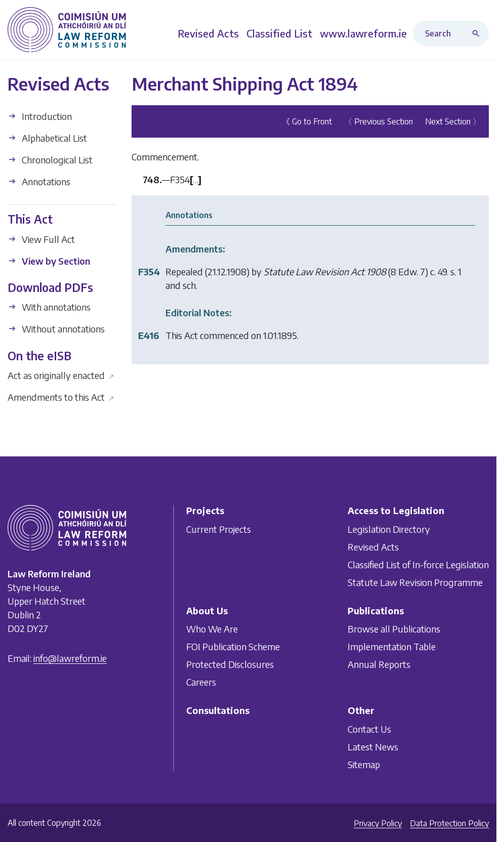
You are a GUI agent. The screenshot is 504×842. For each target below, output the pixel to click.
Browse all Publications (394, 629)
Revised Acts (373, 547)
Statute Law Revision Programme (415, 582)
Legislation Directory (389, 529)
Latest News (373, 747)
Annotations (39, 181)
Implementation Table (392, 646)
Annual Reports (379, 664)
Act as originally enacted (61, 375)
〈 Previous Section (379, 121)
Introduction (40, 116)
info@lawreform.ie (70, 658)
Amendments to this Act (61, 397)
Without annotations (56, 329)
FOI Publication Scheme (233, 646)
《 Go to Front (307, 121)
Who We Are (212, 629)
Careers (201, 682)
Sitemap (364, 764)
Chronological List (50, 160)
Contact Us (369, 729)
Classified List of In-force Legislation (418, 564)
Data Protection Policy (449, 823)
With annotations (49, 307)
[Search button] (478, 33)
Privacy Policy (378, 823)
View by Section (49, 261)
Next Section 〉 (453, 121)
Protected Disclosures (230, 664)
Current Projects (219, 529)
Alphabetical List (47, 138)
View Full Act (41, 239)
